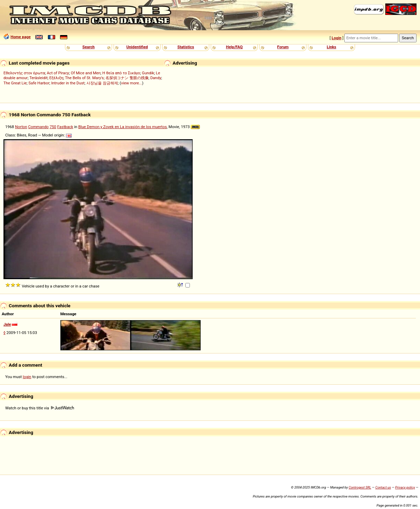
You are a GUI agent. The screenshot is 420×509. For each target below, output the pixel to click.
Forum (283, 47)
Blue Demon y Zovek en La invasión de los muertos (122, 127)
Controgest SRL (360, 487)
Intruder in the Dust (68, 83)
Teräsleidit (39, 78)
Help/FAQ (234, 47)
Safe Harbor (39, 83)
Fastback (65, 127)
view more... (132, 83)
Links (331, 47)
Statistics (186, 47)
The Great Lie (15, 83)
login (27, 377)
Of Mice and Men (86, 73)
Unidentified (137, 47)
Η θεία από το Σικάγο (121, 73)
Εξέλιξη (56, 78)
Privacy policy (405, 487)
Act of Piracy (58, 73)
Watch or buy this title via (40, 408)
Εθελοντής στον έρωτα (24, 73)
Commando (38, 127)
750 (53, 127)
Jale (7, 324)
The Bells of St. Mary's (84, 78)
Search (88, 47)
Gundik (148, 73)
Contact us (383, 487)
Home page (20, 37)
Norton (21, 127)
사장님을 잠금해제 (102, 83)
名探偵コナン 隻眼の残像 (127, 78)
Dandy (156, 78)
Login (336, 38)
